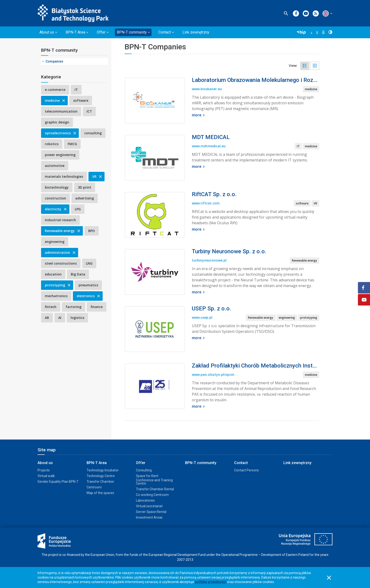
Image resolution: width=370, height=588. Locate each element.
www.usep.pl (202, 317)
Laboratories (145, 500)
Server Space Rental (151, 512)
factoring (74, 307)
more (199, 115)
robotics (52, 144)
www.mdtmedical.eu (209, 146)
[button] (326, 13)
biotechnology (57, 187)
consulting (93, 133)
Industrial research (60, 220)
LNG (89, 263)
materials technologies (64, 176)
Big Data (78, 274)
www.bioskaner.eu (207, 89)
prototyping (58, 285)
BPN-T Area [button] (75, 32)
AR (47, 318)
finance (97, 307)
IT (76, 90)
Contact (241, 463)
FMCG (72, 144)
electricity (56, 209)
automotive (55, 166)
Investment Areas (149, 517)
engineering (55, 242)
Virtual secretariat (149, 506)
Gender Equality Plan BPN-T (58, 482)
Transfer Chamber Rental (155, 489)
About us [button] (47, 32)
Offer (141, 463)
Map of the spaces (100, 493)
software (81, 100)
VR (97, 176)
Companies (54, 61)
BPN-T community (59, 50)
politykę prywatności (211, 582)
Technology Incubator (103, 470)
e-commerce (55, 90)
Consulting (144, 470)
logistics (77, 318)
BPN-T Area (97, 463)
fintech (51, 307)
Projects (44, 470)
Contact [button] (165, 32)
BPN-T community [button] (132, 32)
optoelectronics (61, 133)
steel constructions (61, 263)
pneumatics (88, 285)
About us (45, 463)
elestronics (89, 296)
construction (55, 198)
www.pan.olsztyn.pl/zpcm (213, 374)
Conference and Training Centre (154, 482)
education (53, 274)
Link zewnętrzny (196, 32)
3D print (85, 187)
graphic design (57, 122)
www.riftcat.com (206, 203)
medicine (55, 100)
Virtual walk (46, 476)
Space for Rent (147, 476)
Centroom (94, 487)
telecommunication (61, 111)
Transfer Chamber (100, 482)
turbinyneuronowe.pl (209, 260)
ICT (89, 111)
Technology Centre (101, 476)
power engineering (60, 155)
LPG (78, 209)
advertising (85, 198)
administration (61, 252)
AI (60, 318)
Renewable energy (63, 231)
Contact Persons (246, 470)
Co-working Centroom (152, 495)
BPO (92, 231)
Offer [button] (101, 32)
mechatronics (56, 296)
